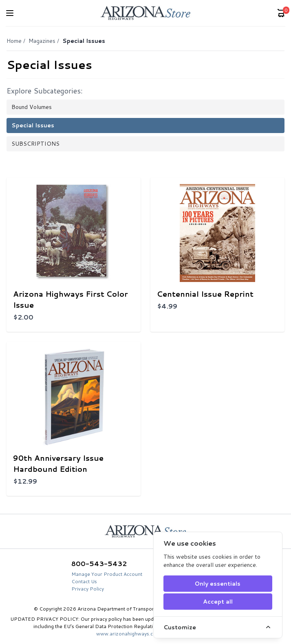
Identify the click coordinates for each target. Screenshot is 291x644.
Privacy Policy (88, 589)
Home (14, 41)
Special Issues (33, 125)
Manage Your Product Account (107, 574)
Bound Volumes (32, 107)
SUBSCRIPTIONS (35, 144)
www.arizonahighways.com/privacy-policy (145, 634)
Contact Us (84, 581)
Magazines (42, 41)
